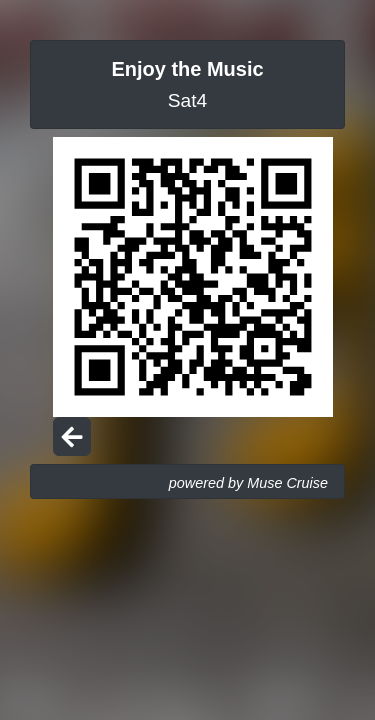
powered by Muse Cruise (248, 483)
